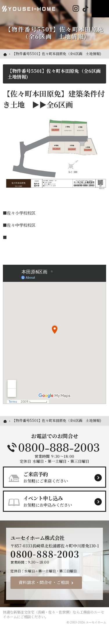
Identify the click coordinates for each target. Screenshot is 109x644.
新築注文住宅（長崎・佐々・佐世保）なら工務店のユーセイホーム (53, 614)
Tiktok (85, 9)
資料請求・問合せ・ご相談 (44, 582)
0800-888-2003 (55, 447)
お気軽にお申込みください (57, 501)
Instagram (76, 9)
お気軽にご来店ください (57, 477)
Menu (100, 9)
